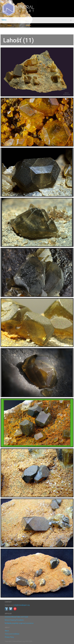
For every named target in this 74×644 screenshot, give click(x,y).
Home (9, 25)
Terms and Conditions (12, 634)
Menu (4, 20)
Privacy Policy (9, 637)
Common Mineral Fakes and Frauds (16, 617)
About (7, 631)
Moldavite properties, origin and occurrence (19, 623)
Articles (28, 25)
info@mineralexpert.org (22, 605)
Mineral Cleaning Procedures (14, 620)
